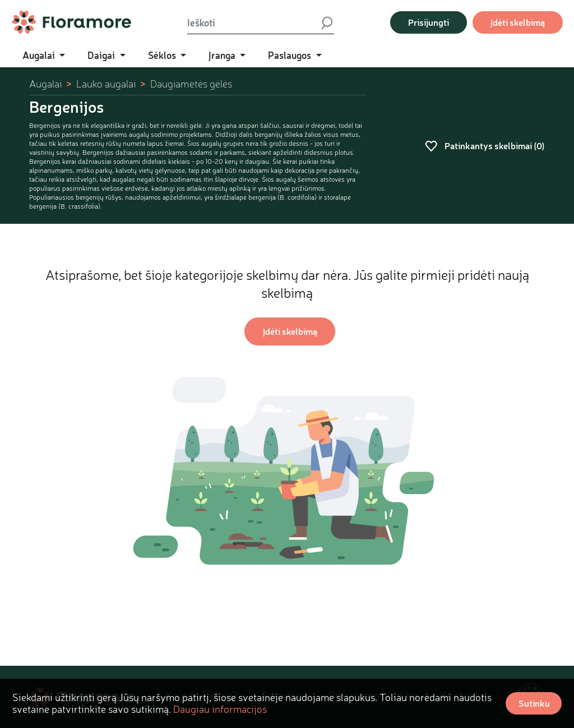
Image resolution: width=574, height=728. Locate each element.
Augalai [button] (40, 55)
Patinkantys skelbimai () (485, 146)
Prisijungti (429, 22)
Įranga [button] (223, 55)
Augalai (45, 84)
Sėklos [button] (163, 55)
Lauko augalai (106, 84)
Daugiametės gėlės (191, 84)
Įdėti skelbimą (518, 22)
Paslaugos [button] (291, 55)
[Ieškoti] (253, 22)
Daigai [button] (102, 55)
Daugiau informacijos (220, 709)
